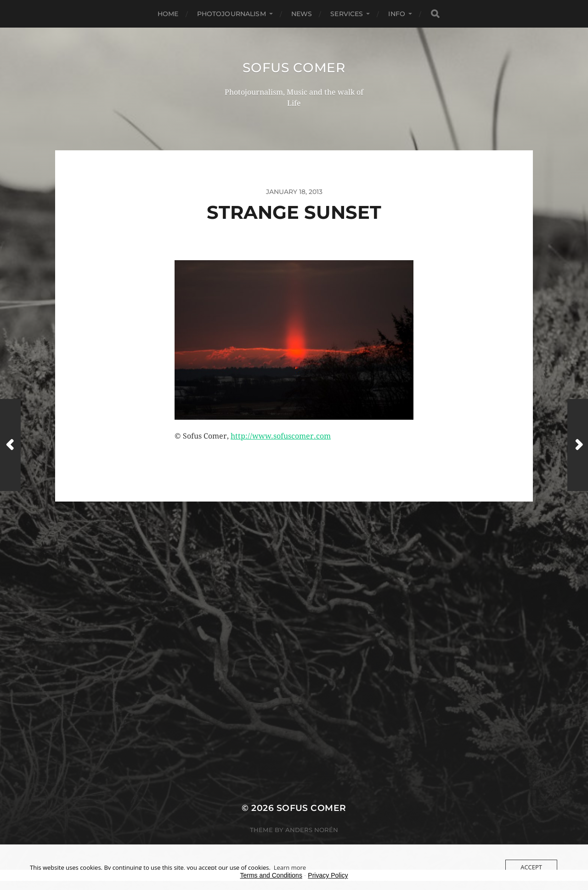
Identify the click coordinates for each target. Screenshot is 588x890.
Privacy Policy (328, 875)
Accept (531, 867)
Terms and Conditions (271, 875)
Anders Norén (312, 830)
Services (347, 14)
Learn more (290, 867)
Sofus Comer (294, 68)
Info (397, 14)
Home (168, 14)
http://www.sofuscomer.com (281, 436)
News (302, 14)
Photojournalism (232, 14)
